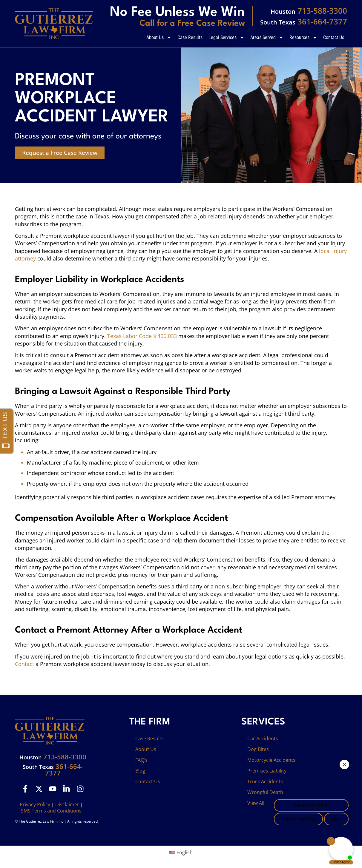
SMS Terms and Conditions (51, 811)
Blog (140, 771)
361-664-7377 (304, 21)
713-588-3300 (309, 11)
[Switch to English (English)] (181, 852)
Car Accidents (263, 739)
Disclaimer (67, 804)
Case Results (190, 37)
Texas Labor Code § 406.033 (142, 336)
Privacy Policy (35, 804)
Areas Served (267, 38)
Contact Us (334, 37)
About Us (159, 38)
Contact (24, 664)
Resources (303, 38)
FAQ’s (141, 760)
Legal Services (226, 38)
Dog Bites (258, 749)
